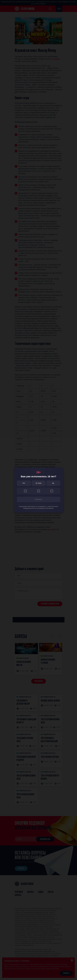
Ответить (38, 499)
